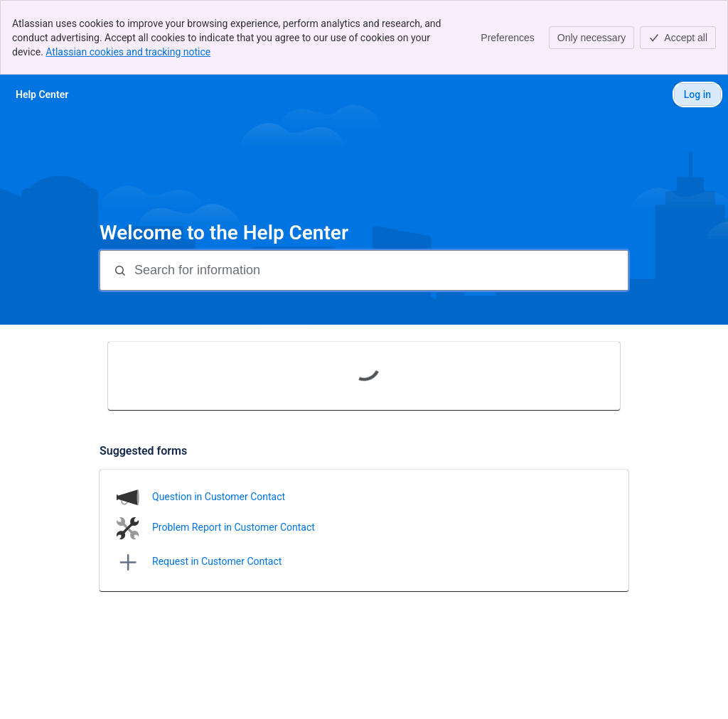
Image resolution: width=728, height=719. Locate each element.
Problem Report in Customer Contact (234, 527)
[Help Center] (42, 94)
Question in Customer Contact (219, 497)
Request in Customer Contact (217, 561)
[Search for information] (380, 270)
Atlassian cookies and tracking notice (128, 52)
